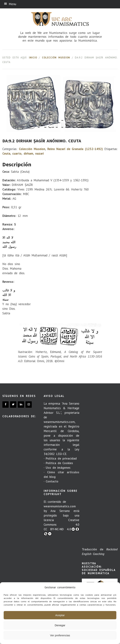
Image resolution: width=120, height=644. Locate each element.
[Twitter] (13, 405)
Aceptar (60, 615)
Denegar (60, 625)
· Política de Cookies (58, 463)
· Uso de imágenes (57, 468)
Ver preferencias (60, 635)
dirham (28, 153)
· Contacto (51, 481)
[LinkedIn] (21, 405)
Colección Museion (56, 58)
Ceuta (6, 153)
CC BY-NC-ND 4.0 (62, 531)
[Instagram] (29, 405)
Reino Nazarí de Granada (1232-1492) (75, 149)
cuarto (17, 153)
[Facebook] (6, 405)
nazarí (40, 153)
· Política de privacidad (60, 458)
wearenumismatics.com (60, 506)
